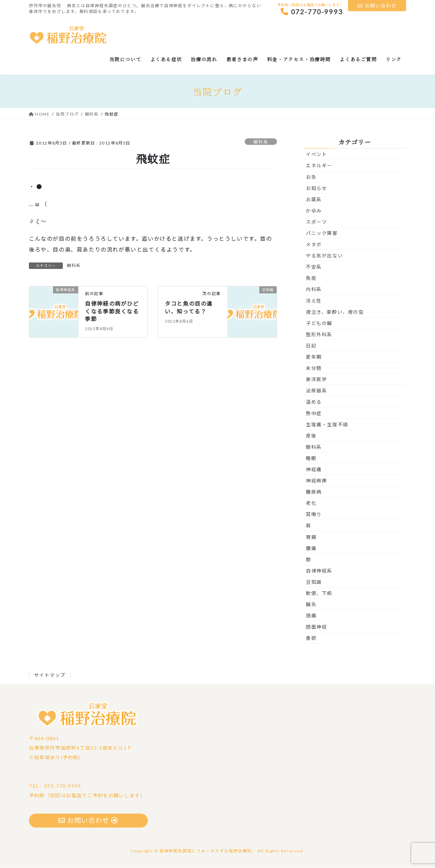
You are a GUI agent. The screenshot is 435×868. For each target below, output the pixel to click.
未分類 (314, 368)
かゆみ (314, 211)
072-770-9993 (312, 12)
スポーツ (316, 222)
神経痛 (314, 470)
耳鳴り (314, 515)
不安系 (314, 267)
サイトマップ (50, 675)
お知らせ (316, 189)
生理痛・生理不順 (327, 425)
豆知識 (314, 582)
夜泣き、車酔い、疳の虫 (335, 312)
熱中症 (314, 414)
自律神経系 (319, 571)
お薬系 (314, 200)
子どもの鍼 (319, 324)
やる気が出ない (324, 256)
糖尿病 (314, 492)
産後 (311, 436)
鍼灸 (311, 605)
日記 (311, 346)
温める (314, 402)
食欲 (311, 638)
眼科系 (261, 142)
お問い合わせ (377, 6)
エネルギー (319, 166)
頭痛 (311, 616)
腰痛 (311, 549)
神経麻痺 (316, 481)
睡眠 (311, 458)
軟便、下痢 (319, 593)
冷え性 (314, 301)
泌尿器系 (316, 391)
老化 (311, 503)
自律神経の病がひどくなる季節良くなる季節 (112, 311)
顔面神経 (316, 627)
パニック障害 (322, 233)
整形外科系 (319, 335)
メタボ (314, 245)
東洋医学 (316, 380)
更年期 (314, 357)
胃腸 (311, 537)
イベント (316, 155)
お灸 (311, 177)
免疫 (311, 278)
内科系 (314, 290)
